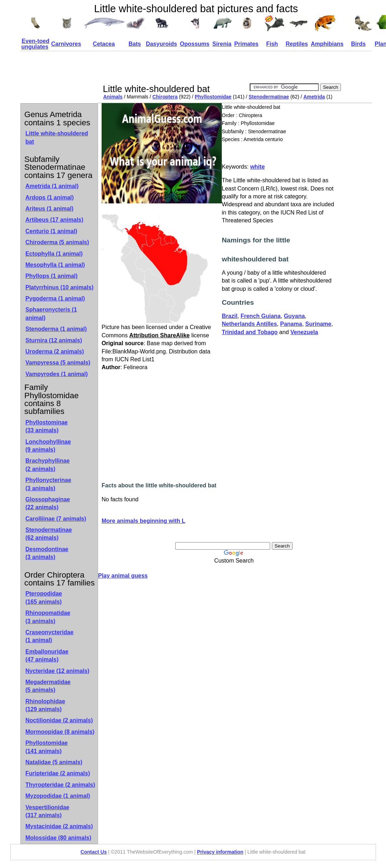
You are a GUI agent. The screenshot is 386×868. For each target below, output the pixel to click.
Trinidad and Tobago (250, 332)
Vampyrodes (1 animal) (57, 374)
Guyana (294, 316)
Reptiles (297, 44)
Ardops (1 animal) (50, 197)
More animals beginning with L (143, 521)
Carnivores (66, 44)
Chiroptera (165, 97)
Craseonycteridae (49, 636)
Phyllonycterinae (48, 484)
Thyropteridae (60, 785)
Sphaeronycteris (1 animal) (51, 314)
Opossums (195, 44)
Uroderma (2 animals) (55, 351)
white (257, 167)
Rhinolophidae (45, 705)
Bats (135, 44)
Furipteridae (58, 773)
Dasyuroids (162, 44)
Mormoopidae (60, 732)
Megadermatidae (48, 686)
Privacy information (220, 852)
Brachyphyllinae (48, 465)
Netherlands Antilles (249, 324)
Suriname (318, 324)
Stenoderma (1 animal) (56, 329)
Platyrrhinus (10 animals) (59, 287)
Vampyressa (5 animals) (58, 363)
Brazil (230, 316)
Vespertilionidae (47, 811)
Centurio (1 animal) (51, 231)
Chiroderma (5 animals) (57, 242)
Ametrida (314, 97)
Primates (246, 44)
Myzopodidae (58, 796)
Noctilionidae (59, 720)
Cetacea (104, 44)
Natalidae (54, 762)
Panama (291, 324)
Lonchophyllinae (48, 446)
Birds (358, 44)
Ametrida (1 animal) (52, 186)
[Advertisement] (232, 67)
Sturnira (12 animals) (54, 340)
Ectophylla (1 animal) (54, 254)
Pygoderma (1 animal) (55, 298)
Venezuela (304, 332)
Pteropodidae (44, 597)
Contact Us (94, 852)
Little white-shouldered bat (57, 137)
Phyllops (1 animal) (52, 276)
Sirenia (222, 44)
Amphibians (327, 44)
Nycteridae (57, 671)
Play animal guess (123, 576)
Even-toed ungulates (35, 44)
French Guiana (260, 316)
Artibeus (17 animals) (54, 220)
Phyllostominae (47, 426)
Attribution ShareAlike (159, 335)
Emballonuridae (47, 655)
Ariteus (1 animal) (49, 209)
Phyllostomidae (213, 97)
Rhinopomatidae (48, 617)
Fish (272, 44)
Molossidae (58, 838)
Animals (113, 97)
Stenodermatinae (269, 97)
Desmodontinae (47, 553)
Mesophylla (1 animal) (55, 265)
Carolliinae (56, 519)
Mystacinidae (59, 826)
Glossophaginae (48, 503)
